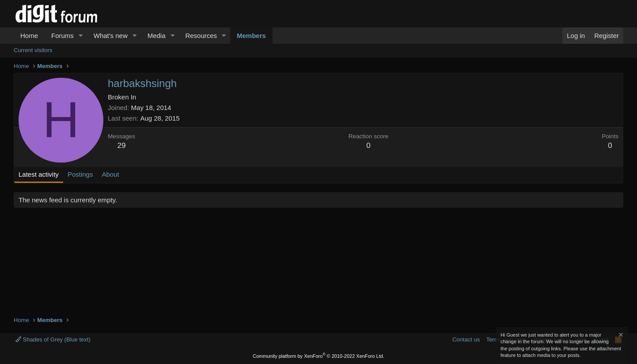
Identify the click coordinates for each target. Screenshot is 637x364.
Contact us (466, 339)
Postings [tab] (80, 174)
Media (157, 36)
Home (29, 36)
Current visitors (33, 50)
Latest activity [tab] (39, 174)
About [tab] (110, 174)
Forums (63, 36)
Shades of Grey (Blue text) (53, 339)
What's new (111, 36)
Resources (201, 36)
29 (122, 146)
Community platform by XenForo (318, 356)
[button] (81, 36)
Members (251, 36)
